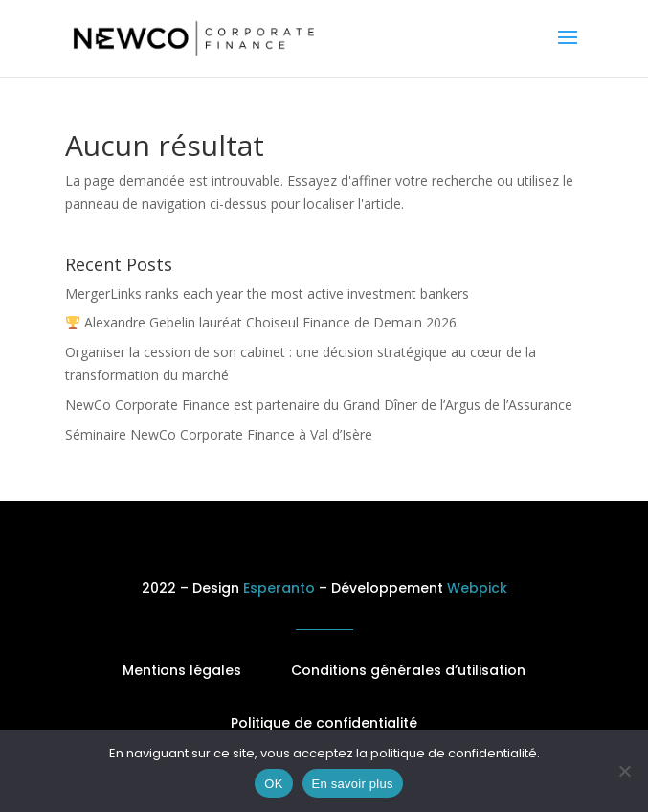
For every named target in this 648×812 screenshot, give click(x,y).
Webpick (477, 588)
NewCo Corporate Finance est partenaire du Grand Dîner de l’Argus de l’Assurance (319, 405)
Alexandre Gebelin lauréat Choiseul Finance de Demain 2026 (261, 322)
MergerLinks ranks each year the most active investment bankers (267, 293)
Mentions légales (182, 670)
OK (273, 784)
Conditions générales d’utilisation (408, 670)
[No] (624, 771)
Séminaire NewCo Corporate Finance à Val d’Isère (219, 434)
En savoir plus (353, 784)
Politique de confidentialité (324, 723)
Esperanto (279, 588)
